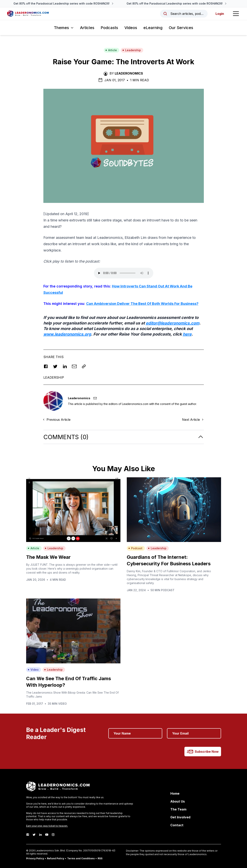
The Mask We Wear (48, 557)
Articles (87, 28)
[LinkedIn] (40, 835)
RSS (100, 858)
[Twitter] (34, 835)
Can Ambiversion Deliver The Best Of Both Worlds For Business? (142, 304)
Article (111, 50)
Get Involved (180, 817)
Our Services (181, 28)
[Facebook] (28, 835)
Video (33, 670)
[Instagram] (53, 835)
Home (175, 793)
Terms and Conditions (81, 858)
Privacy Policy (35, 858)
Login (219, 14)
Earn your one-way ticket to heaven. (47, 826)
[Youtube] (47, 835)
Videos (131, 28)
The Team (178, 809)
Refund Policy (56, 858)
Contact (177, 825)
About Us (178, 801)
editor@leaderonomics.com (173, 323)
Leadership (132, 50)
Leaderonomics (129, 73)
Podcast (135, 548)
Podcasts (109, 28)
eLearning (153, 28)
